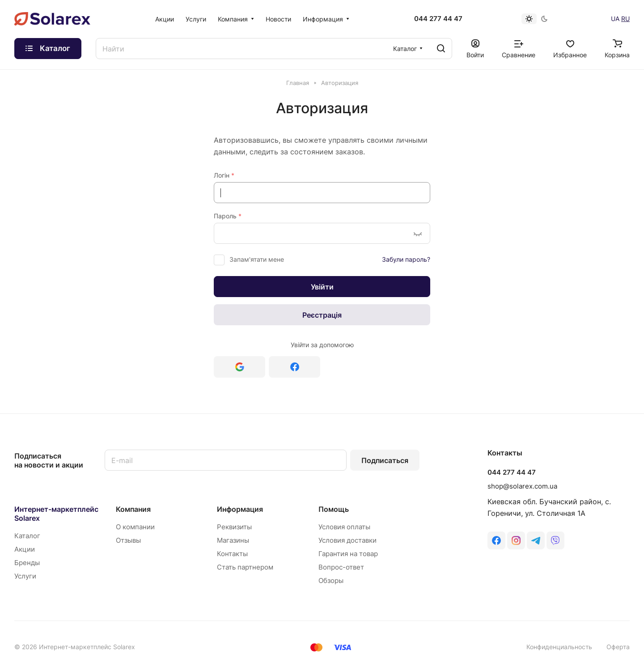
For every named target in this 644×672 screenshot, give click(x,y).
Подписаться (385, 460)
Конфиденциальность (559, 647)
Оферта (618, 647)
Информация (240, 509)
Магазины (233, 540)
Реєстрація (322, 315)
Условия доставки (347, 540)
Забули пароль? (406, 259)
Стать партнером (245, 567)
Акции (25, 549)
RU (625, 19)
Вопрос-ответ (341, 567)
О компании (135, 527)
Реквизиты (234, 527)
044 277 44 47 (438, 19)
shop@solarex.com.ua (522, 486)
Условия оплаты (344, 527)
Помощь (334, 509)
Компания (133, 509)
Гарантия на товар (348, 554)
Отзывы (128, 540)
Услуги (25, 576)
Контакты (232, 554)
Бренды (27, 563)
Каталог (27, 536)
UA (615, 19)
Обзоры (331, 581)
